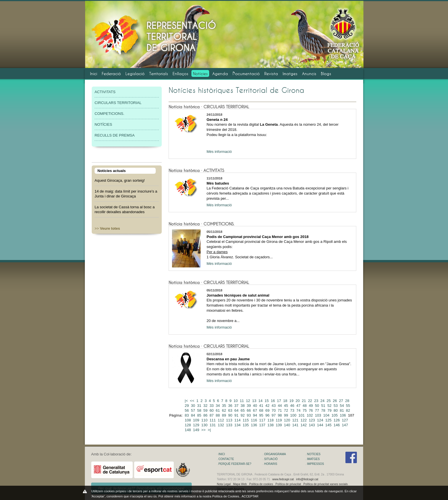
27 (341, 401)
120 (288, 420)
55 (349, 406)
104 (327, 415)
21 (304, 401)
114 (238, 420)
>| (210, 430)
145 (329, 425)
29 (187, 406)
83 (187, 415)
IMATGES (313, 459)
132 (221, 425)
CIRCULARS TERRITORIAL (118, 103)
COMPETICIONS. (109, 114)
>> (107, 228)
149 (197, 430)
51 (324, 406)
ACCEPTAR (250, 496)
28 (348, 401)
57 (193, 410)
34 (218, 406)
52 (330, 406)
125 (329, 420)
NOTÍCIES (103, 124)
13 (255, 401)
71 (280, 410)
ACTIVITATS (105, 92)
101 (302, 415)
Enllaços (180, 74)
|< (187, 401)
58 (200, 410)
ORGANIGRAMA (275, 454)
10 (236, 401)
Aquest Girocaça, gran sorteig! (120, 180)
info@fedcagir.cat (307, 479)
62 (225, 410)
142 (304, 425)
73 (293, 410)
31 (200, 406)
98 (280, 415)
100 (294, 415)
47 (299, 406)
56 (187, 410)
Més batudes (218, 183)
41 (262, 406)
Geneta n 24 (217, 120)
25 (329, 401)
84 (193, 415)
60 (212, 410)
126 (337, 420)
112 (221, 420)
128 (188, 425)
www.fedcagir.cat (283, 479)
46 (293, 406)
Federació (111, 74)
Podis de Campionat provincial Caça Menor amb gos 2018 (258, 237)
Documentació (246, 74)
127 (345, 420)
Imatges (290, 74)
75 (305, 410)
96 (268, 415)
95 (262, 415)
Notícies (200, 74)
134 (238, 425)
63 (231, 410)
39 (249, 406)
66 (249, 410)
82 (349, 410)
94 (255, 415)
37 (237, 406)
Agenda (220, 74)
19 (292, 401)
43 (274, 406)
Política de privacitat (288, 484)
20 (298, 401)
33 (212, 406)
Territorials (159, 74)
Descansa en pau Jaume (228, 359)
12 (249, 401)
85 (200, 415)
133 (230, 425)
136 (254, 425)
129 (197, 425)
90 (231, 415)
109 (197, 420)
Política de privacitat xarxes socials (326, 484)
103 (318, 415)
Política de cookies (261, 484)
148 (188, 430)
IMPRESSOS (316, 464)
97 (274, 415)
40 (255, 406)
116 (254, 420)
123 (312, 420)
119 (279, 420)
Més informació (219, 152)
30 (193, 406)
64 (237, 410)
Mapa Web (240, 484)
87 (212, 415)
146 (337, 425)
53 (336, 406)
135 (246, 425)
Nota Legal (224, 484)
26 (335, 401)
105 (335, 415)
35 (225, 406)
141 (296, 425)
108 (188, 420)
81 (342, 410)
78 (324, 410)
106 (343, 415)
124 (321, 420)
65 (243, 410)
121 (296, 420)
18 (286, 401)
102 (310, 415)
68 (262, 410)
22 (311, 401)
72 (287, 410)
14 (261, 401)
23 (317, 401)
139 (279, 425)
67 (255, 410)
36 (231, 406)
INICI (222, 454)
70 (274, 410)
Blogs (326, 74)
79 (330, 410)
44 (280, 406)
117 (263, 420)
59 (206, 410)
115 (246, 420)
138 (271, 425)
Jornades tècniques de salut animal (238, 295)
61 (218, 410)
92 (243, 415)
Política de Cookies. (226, 496)
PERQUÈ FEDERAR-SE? (235, 464)
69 (268, 410)
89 (225, 415)
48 (305, 406)
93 (249, 415)
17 (279, 401)
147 (345, 425)
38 (243, 406)
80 (336, 410)
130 (205, 425)
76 (311, 410)
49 (311, 406)
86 (206, 415)
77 (317, 410)
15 (267, 401)
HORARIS (271, 464)
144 (321, 425)
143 (312, 425)
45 (287, 406)
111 (213, 420)
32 (206, 406)
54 (342, 406)
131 (213, 425)
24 (323, 401)
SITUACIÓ (271, 459)
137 (263, 425)
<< (193, 401)
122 (304, 420)
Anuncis (309, 74)
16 (273, 401)
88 (218, 415)
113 (230, 420)
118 (271, 420)
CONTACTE (226, 459)
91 (237, 415)
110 (205, 420)
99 (287, 415)
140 (288, 425)
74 (299, 410)
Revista (271, 74)
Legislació (135, 74)
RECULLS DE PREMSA (115, 135)
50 (317, 406)
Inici (94, 74)
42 (268, 406)
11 (242, 401)
